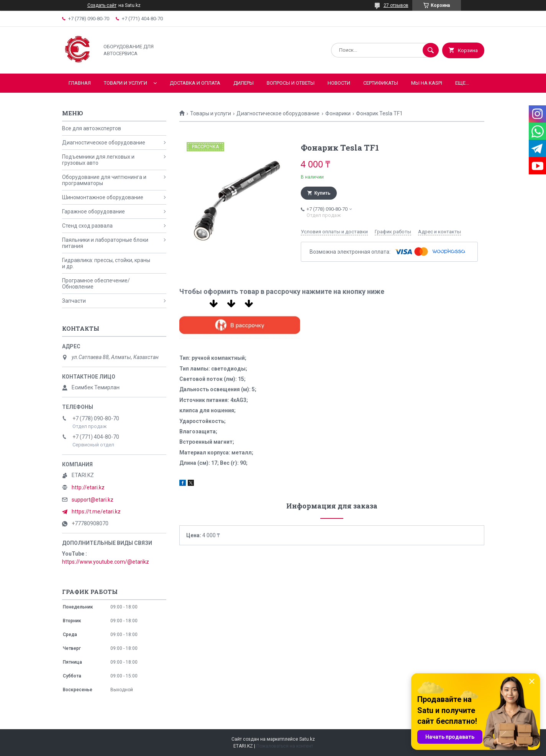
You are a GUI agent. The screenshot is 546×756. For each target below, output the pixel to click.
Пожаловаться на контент (285, 746)
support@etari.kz (93, 500)
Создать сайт (102, 5)
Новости (339, 83)
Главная (80, 83)
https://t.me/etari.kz (96, 512)
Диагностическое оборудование (278, 113)
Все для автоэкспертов (92, 128)
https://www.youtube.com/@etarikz (106, 562)
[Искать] (431, 50)
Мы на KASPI (427, 83)
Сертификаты (381, 83)
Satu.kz (307, 739)
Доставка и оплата (195, 83)
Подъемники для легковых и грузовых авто (98, 160)
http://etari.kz (88, 487)
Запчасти (74, 301)
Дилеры (243, 83)
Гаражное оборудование (93, 212)
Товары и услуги (211, 113)
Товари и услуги (125, 83)
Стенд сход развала (87, 226)
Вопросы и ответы (291, 83)
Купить (323, 193)
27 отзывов (396, 5)
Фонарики (338, 113)
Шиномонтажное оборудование (103, 197)
